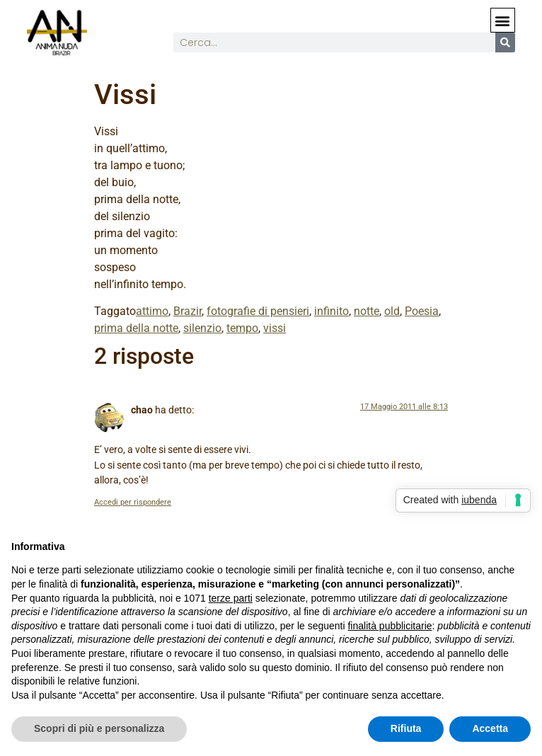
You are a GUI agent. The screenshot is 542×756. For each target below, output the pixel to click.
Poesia (422, 311)
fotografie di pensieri (258, 311)
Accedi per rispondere (133, 502)
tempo (242, 328)
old (392, 311)
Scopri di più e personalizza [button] (99, 728)
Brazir (188, 311)
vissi (275, 328)
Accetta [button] (490, 728)
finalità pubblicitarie (390, 626)
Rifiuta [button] (406, 728)
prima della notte (136, 328)
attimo (152, 311)
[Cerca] (505, 42)
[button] (503, 20)
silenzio (202, 328)
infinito (331, 311)
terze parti (231, 598)
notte (367, 311)
